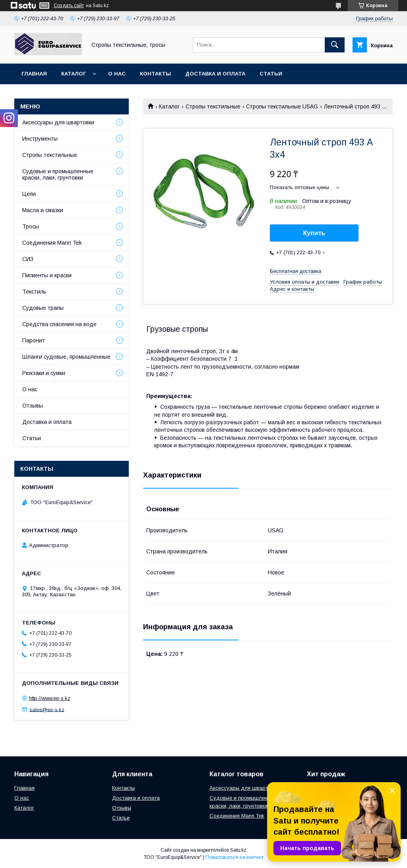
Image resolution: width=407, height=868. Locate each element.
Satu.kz (238, 850)
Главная (34, 74)
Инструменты (40, 139)
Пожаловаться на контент (235, 857)
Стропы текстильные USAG (282, 106)
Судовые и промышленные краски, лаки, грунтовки (58, 174)
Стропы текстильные (213, 106)
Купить (314, 233)
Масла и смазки (43, 210)
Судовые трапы (43, 308)
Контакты (155, 74)
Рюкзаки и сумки (44, 373)
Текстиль (34, 292)
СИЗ (28, 259)
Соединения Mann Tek (52, 243)
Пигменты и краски (47, 275)
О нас (117, 74)
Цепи (29, 194)
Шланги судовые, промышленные (66, 357)
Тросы (31, 226)
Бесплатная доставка (296, 271)
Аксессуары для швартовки (58, 122)
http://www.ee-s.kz (50, 698)
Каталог (74, 74)
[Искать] (335, 45)
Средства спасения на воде (59, 324)
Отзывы (33, 406)
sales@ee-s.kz (47, 709)
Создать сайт (69, 6)
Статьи (271, 74)
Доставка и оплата (215, 74)
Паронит (34, 340)
